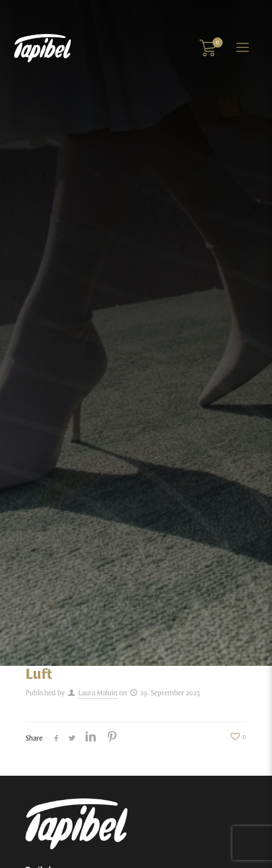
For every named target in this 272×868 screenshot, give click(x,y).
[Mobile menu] (243, 48)
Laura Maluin (98, 693)
